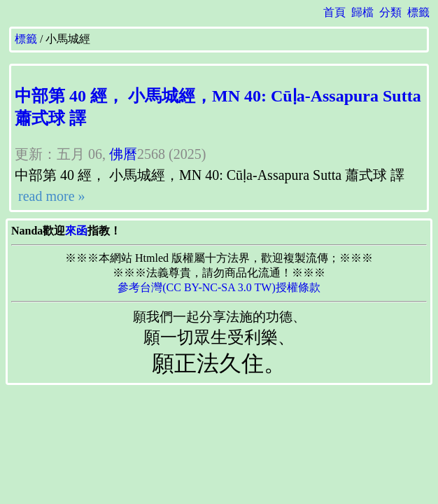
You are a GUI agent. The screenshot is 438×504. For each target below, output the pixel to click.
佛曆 (123, 154)
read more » (50, 196)
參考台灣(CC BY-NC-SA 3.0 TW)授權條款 (219, 287)
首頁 (334, 12)
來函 (76, 231)
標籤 (418, 12)
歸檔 (362, 12)
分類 (390, 12)
